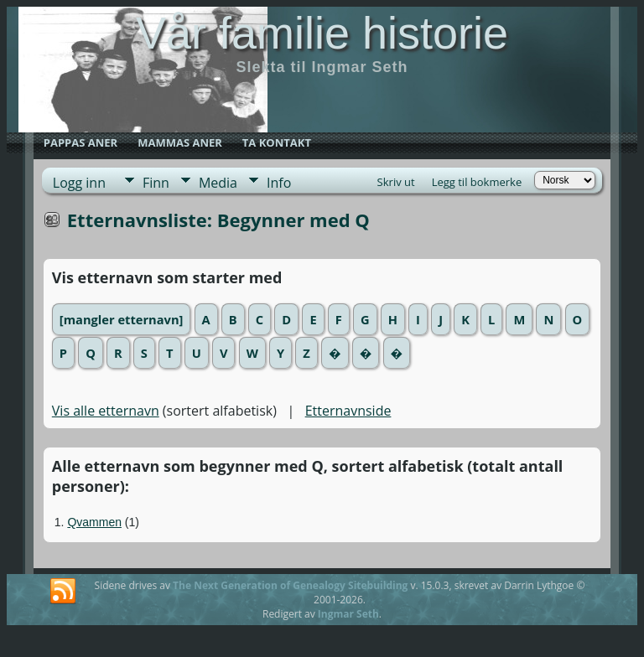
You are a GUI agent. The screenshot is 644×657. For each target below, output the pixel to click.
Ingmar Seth (348, 614)
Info (279, 183)
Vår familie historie (322, 33)
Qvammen (94, 522)
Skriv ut (396, 182)
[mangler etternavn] (122, 319)
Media (218, 183)
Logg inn (79, 183)
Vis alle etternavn (106, 411)
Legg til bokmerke (477, 182)
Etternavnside (348, 411)
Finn (156, 183)
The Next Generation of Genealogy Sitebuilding (290, 585)
